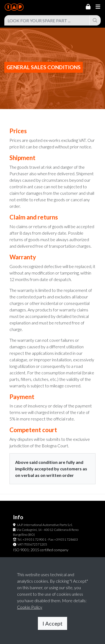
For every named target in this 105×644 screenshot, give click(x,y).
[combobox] (47, 20)
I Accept (52, 623)
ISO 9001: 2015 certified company (41, 550)
